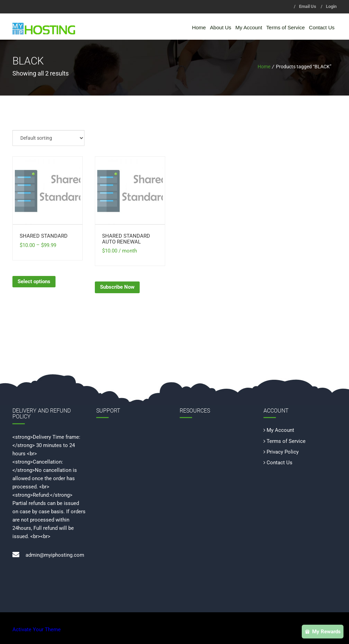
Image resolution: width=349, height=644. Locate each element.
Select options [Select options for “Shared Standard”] (34, 281)
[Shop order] (48, 138)
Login (331, 6)
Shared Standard (44, 236)
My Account (249, 27)
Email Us (308, 6)
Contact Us (322, 27)
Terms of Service (286, 27)
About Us (221, 27)
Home (199, 27)
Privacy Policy (283, 452)
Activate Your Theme (37, 630)
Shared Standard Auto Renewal (126, 239)
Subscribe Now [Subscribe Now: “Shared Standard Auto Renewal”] (117, 287)
